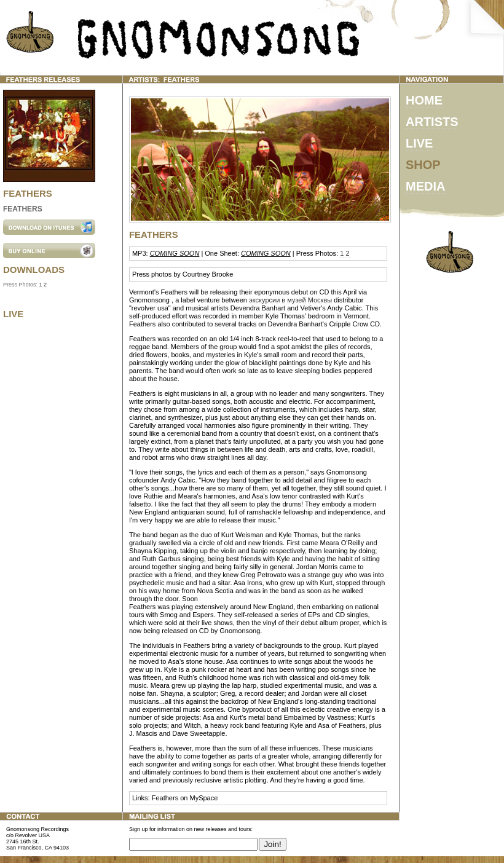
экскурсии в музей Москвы (290, 300)
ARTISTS (432, 122)
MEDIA (425, 186)
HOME (424, 100)
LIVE (419, 143)
